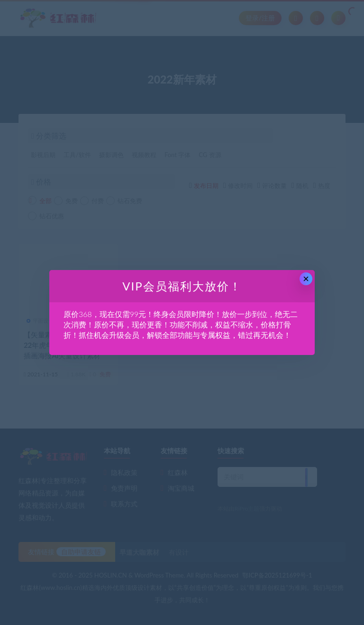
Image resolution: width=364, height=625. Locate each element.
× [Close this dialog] (306, 279)
